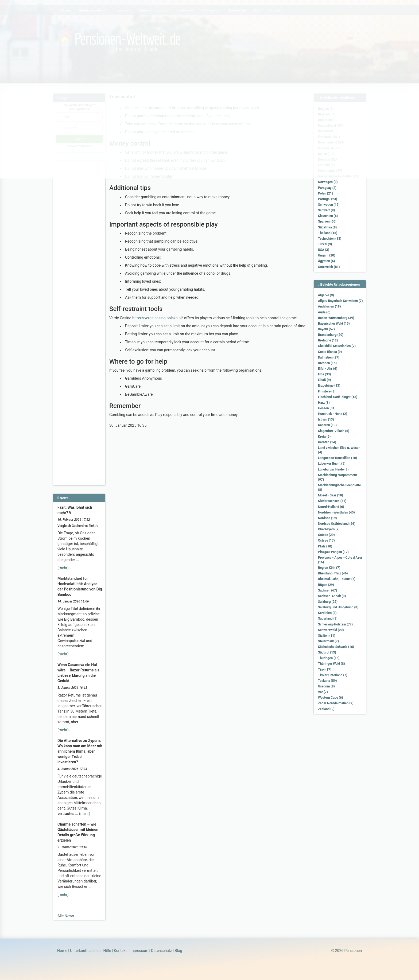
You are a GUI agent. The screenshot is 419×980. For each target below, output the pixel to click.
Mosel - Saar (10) (331, 495)
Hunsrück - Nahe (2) (333, 414)
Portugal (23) (328, 199)
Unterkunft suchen (85, 951)
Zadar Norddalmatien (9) (336, 703)
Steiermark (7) (328, 641)
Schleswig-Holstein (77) (335, 624)
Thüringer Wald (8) (331, 664)
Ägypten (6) (326, 261)
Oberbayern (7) (329, 529)
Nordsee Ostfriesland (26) (337, 524)
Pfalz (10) (325, 546)
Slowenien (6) (328, 216)
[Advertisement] (80, 243)
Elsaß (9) (324, 380)
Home (62, 951)
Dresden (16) (327, 363)
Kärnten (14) (327, 442)
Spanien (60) (327, 221)
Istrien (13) (326, 419)
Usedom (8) (326, 686)
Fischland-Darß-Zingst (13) (338, 397)
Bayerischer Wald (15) (334, 324)
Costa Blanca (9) (330, 352)
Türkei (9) (325, 244)
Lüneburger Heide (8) (333, 469)
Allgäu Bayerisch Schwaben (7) (340, 301)
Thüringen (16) (329, 658)
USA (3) (324, 250)
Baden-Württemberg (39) (336, 318)
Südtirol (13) (327, 652)
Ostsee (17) (326, 540)
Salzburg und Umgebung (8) (338, 607)
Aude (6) (324, 312)
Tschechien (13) (330, 239)
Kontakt (120, 951)
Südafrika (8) (327, 227)
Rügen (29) (326, 585)
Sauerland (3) (328, 619)
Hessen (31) (327, 408)
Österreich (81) (329, 267)
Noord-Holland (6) (331, 507)
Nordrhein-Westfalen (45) (336, 512)
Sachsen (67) (327, 590)
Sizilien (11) (327, 636)
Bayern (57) (326, 329)
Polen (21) (325, 193)
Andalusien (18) (329, 306)
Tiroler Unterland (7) (333, 675)
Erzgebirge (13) (329, 386)
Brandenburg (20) (331, 335)
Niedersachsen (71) (332, 501)
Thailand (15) (328, 233)
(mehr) (63, 568)
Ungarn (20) (327, 255)
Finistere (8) (327, 391)
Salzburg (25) (328, 602)
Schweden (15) (329, 205)
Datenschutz (161, 951)
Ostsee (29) (326, 535)
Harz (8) (324, 403)
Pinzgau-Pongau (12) (333, 552)
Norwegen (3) (328, 182)
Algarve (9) (326, 295)
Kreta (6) (324, 437)
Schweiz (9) (326, 210)
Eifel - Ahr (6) (328, 369)
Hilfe (107, 951)
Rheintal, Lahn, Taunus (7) (337, 579)
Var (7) (323, 692)
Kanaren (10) (327, 425)
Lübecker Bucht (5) (332, 464)
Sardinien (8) (327, 613)
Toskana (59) (327, 681)
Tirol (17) (325, 670)
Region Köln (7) (329, 568)
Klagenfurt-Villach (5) (334, 431)
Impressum (139, 951)
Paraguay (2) (327, 188)
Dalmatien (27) (329, 357)
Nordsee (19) (327, 518)
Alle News (66, 916)
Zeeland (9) (326, 709)
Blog (179, 951)
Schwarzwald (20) (331, 630)
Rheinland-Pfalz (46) (333, 573)
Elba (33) (324, 374)
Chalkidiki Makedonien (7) (337, 346)
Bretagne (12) (328, 340)
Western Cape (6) (330, 698)
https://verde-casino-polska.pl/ (158, 318)
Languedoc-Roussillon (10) (337, 458)
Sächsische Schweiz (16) (336, 647)
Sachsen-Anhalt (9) (332, 596)
